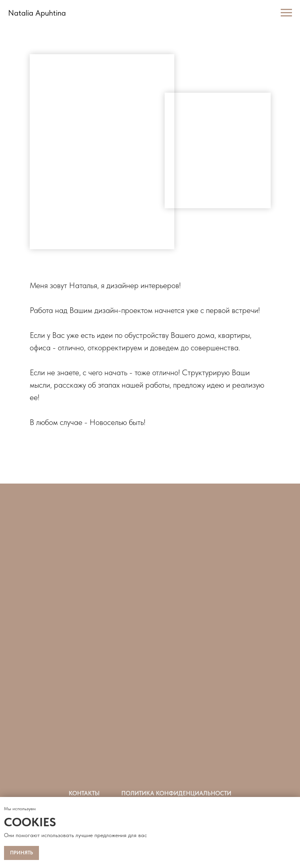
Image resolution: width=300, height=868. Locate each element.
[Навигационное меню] (286, 13)
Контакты (84, 793)
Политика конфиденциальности (176, 793)
